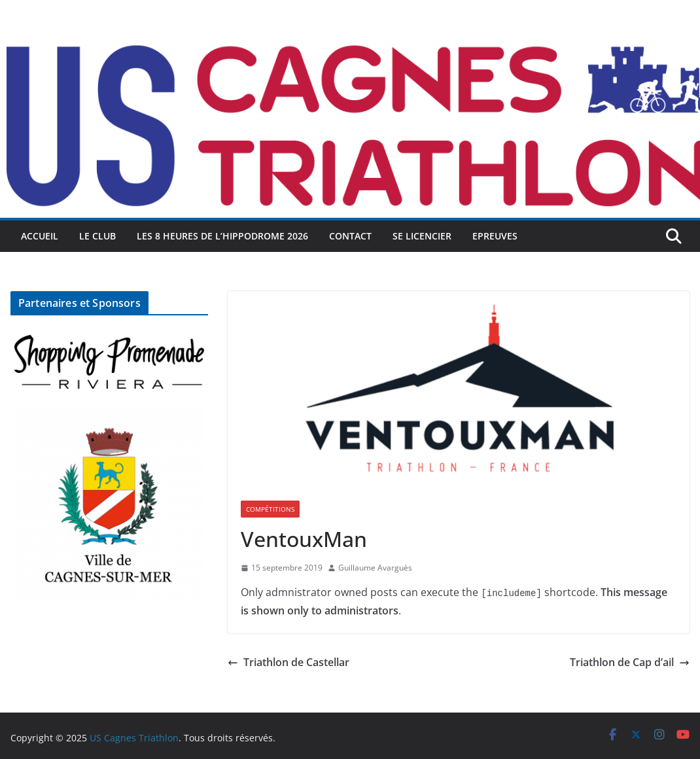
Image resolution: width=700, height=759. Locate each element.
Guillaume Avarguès (375, 568)
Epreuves (495, 236)
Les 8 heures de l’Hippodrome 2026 (222, 236)
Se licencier (422, 236)
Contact (350, 236)
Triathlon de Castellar (289, 662)
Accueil (40, 236)
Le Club (97, 236)
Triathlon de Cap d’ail (630, 662)
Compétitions (270, 509)
